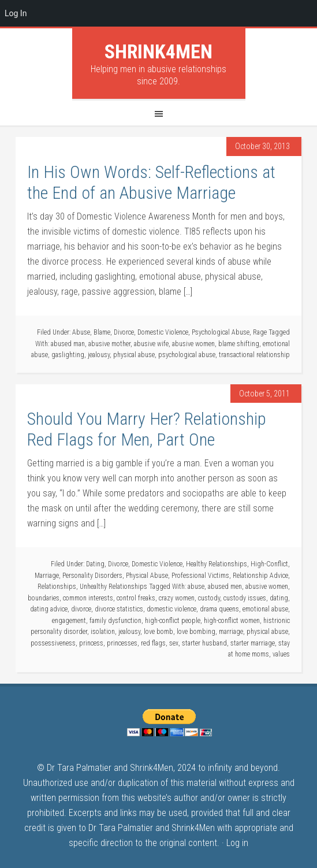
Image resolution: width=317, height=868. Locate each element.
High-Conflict (269, 564)
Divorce (124, 332)
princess (91, 643)
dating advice (49, 609)
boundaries (44, 598)
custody (209, 598)
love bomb (158, 632)
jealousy (99, 355)
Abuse (81, 332)
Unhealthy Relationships (113, 587)
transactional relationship (254, 355)
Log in (237, 843)
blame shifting (239, 344)
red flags (153, 643)
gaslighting (68, 355)
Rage (260, 332)
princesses (122, 643)
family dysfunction (115, 621)
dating (279, 598)
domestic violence (171, 609)
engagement (69, 621)
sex (174, 643)
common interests (88, 598)
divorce (81, 609)
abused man (68, 344)
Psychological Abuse (221, 332)
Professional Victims (200, 576)
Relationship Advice (260, 576)
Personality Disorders (92, 576)
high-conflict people (173, 621)
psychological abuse (187, 355)
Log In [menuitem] (16, 13)
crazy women (177, 598)
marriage (231, 632)
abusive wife (151, 344)
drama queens (219, 609)
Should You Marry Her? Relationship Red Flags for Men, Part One (147, 429)
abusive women (193, 344)
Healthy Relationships (217, 564)
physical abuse (134, 355)
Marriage (47, 576)
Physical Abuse (147, 576)
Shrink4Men (158, 51)
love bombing (196, 632)
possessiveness (53, 643)
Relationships (57, 587)
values (281, 654)
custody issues (245, 598)
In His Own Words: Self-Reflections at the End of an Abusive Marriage (151, 182)
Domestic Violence (163, 332)
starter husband (204, 643)
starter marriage (253, 643)
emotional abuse (265, 609)
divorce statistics (119, 609)
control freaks (136, 598)
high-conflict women (232, 621)
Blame (102, 332)
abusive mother (109, 344)
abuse (196, 587)
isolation (103, 632)
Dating (95, 564)
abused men (225, 587)
